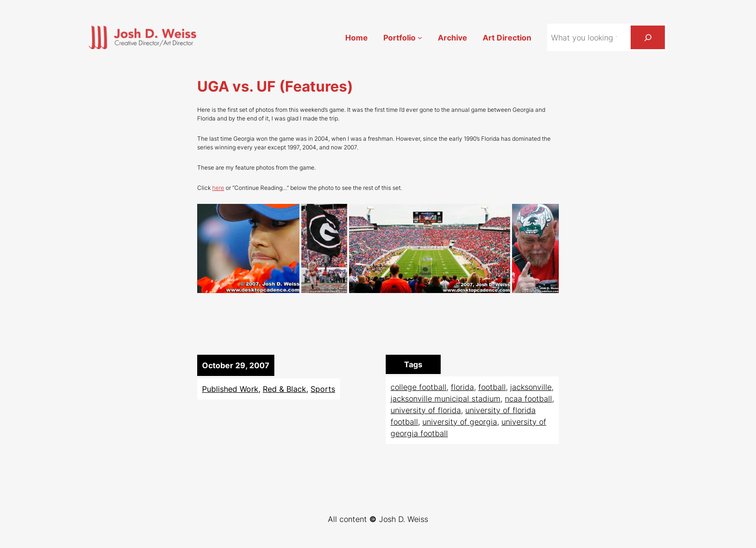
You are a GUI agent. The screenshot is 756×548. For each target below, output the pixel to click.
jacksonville (531, 387)
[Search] (648, 37)
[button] (248, 248)
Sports (323, 389)
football (492, 387)
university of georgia (460, 422)
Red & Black (284, 389)
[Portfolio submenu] (420, 38)
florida (462, 387)
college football (418, 387)
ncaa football (528, 399)
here (218, 188)
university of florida (426, 410)
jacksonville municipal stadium (445, 399)
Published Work (230, 389)
